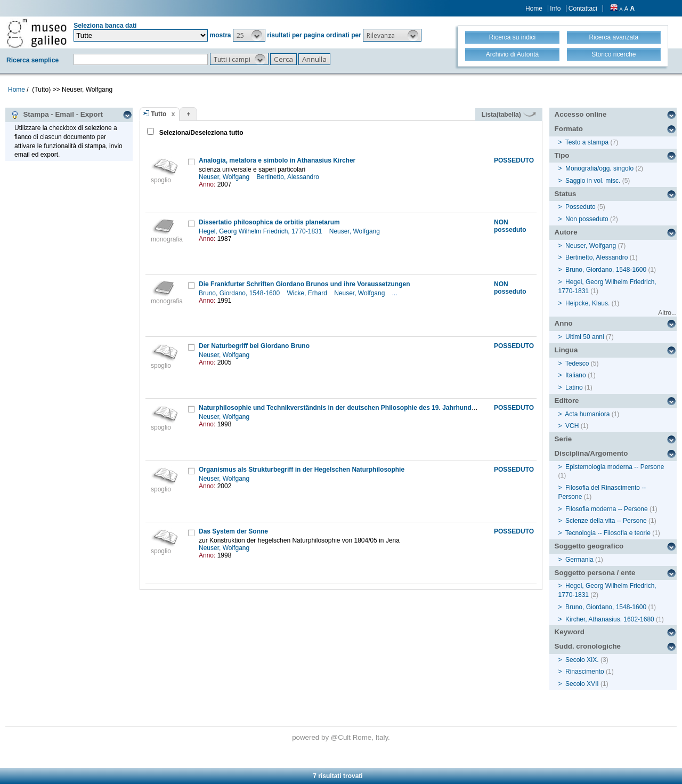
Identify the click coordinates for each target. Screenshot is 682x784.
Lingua (566, 350)
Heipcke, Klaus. (587, 303)
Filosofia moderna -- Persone (607, 509)
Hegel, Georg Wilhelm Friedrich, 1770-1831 (261, 231)
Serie (563, 439)
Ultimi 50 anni (585, 337)
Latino (574, 387)
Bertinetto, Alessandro (289, 177)
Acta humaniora (587, 414)
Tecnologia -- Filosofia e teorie (608, 533)
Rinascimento (585, 672)
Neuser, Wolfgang (225, 177)
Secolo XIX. (582, 660)
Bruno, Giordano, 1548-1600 (240, 293)
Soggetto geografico (589, 546)
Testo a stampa (587, 142)
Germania (579, 560)
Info (555, 9)
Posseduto (580, 207)
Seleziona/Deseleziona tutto (200, 133)
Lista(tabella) (509, 115)
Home (534, 9)
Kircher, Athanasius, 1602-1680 (610, 619)
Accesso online (581, 114)
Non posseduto (587, 219)
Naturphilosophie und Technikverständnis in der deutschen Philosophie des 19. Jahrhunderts (341, 408)
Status (566, 194)
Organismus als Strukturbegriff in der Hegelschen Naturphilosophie (302, 470)
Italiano (576, 375)
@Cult (342, 737)
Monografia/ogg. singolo (599, 168)
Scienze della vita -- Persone (606, 521)
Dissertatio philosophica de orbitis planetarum (269, 222)
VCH (572, 426)
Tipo (562, 155)
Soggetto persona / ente (595, 573)
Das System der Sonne (233, 531)
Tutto (159, 114)
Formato (569, 129)
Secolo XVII (582, 684)
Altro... (667, 313)
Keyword (570, 632)
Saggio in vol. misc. (593, 181)
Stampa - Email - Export (57, 115)
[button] (249, 35)
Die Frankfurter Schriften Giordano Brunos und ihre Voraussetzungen (305, 284)
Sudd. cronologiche (588, 646)
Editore (567, 401)
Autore (566, 232)
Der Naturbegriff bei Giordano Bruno (254, 346)
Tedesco (577, 363)
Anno (564, 323)
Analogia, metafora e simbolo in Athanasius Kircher (277, 160)
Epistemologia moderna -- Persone (615, 467)
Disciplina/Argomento (591, 453)
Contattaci (583, 9)
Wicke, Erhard (308, 293)
